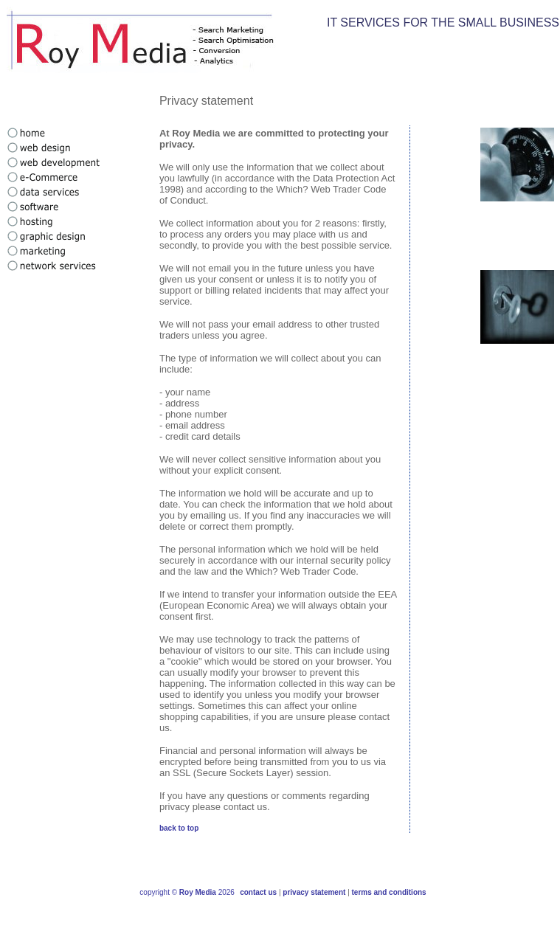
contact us (258, 892)
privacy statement (314, 892)
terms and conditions (389, 892)
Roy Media (198, 892)
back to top (179, 828)
